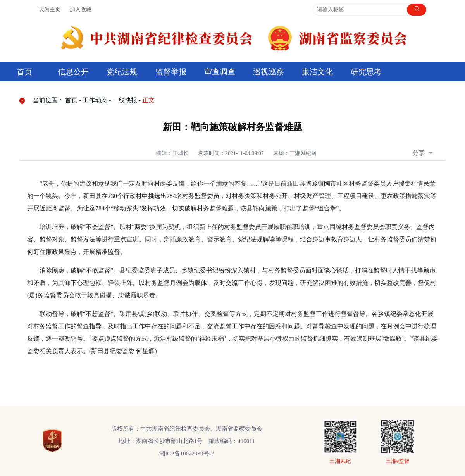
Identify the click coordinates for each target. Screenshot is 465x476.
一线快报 (125, 100)
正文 (148, 100)
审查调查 (220, 72)
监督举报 (171, 72)
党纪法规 (122, 72)
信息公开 (73, 72)
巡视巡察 (269, 72)
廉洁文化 (317, 72)
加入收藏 (81, 9)
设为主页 (50, 9)
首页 (24, 72)
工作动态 (95, 100)
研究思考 (366, 72)
